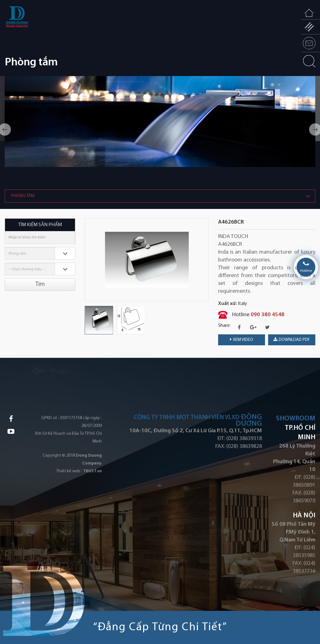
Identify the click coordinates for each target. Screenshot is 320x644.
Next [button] (206, 260)
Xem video (242, 340)
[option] (160, 122)
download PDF (292, 340)
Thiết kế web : (69, 471)
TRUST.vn (92, 471)
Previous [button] (88, 260)
